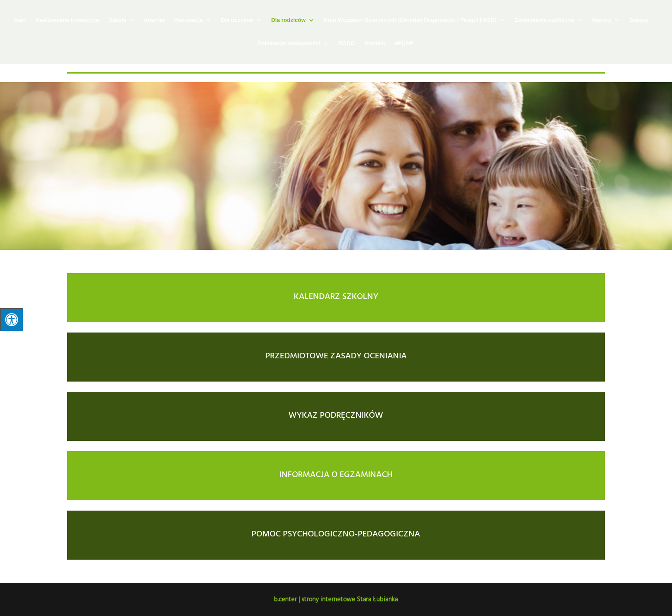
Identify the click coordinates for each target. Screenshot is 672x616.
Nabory (602, 20)
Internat (154, 20)
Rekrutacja (188, 20)
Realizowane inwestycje (67, 20)
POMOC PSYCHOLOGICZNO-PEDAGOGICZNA (336, 533)
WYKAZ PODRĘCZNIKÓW (336, 414)
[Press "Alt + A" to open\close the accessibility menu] (11, 319)
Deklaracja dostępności (289, 43)
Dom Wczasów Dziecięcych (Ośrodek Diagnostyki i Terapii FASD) (410, 20)
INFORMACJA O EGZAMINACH (336, 474)
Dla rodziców (288, 20)
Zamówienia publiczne (544, 20)
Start (20, 20)
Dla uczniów (237, 20)
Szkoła (117, 20)
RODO (347, 43)
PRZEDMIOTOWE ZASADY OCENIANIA (336, 355)
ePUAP (404, 43)
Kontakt (375, 43)
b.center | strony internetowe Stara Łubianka (336, 599)
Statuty (639, 20)
